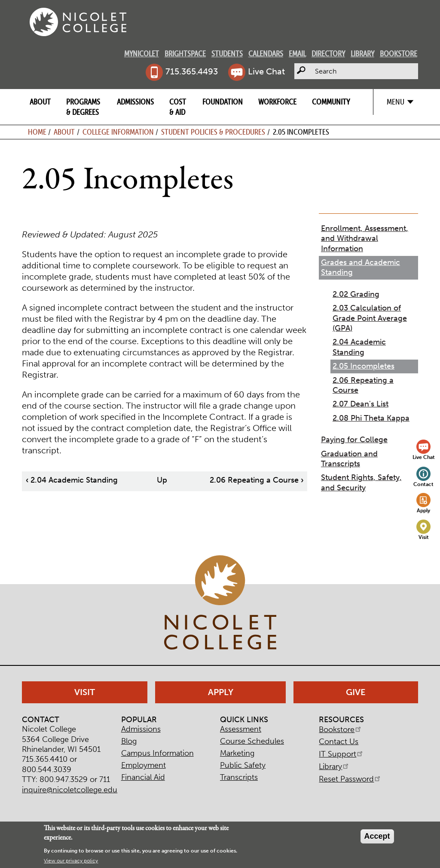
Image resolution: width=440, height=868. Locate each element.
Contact (423, 484)
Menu (396, 102)
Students (227, 54)
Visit (424, 537)
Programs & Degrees (83, 107)
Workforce (277, 102)
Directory (328, 54)
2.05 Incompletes (364, 366)
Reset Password (350, 779)
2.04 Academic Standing (72, 480)
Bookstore (399, 54)
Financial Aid (143, 777)
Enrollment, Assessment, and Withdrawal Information (365, 239)
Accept (377, 836)
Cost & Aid (178, 107)
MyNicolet (142, 54)
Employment (144, 765)
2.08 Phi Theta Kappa (371, 418)
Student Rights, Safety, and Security (361, 482)
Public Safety (243, 765)
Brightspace (185, 54)
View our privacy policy (71, 861)
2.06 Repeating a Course (257, 480)
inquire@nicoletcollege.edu (70, 790)
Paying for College (354, 440)
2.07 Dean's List (361, 404)
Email (297, 54)
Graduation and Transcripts (349, 459)
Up (162, 480)
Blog (129, 741)
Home (37, 132)
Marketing (237, 753)
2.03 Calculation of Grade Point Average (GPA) (370, 318)
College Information (118, 132)
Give (356, 692)
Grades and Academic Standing (361, 267)
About (40, 102)
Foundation (223, 102)
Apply (423, 510)
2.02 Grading (356, 294)
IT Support (341, 754)
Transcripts (239, 777)
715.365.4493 (192, 71)
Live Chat (266, 71)
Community (331, 102)
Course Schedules (252, 741)
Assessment (241, 729)
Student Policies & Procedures (213, 132)
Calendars (266, 54)
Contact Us (339, 742)
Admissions (135, 102)
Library (362, 54)
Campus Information (157, 753)
